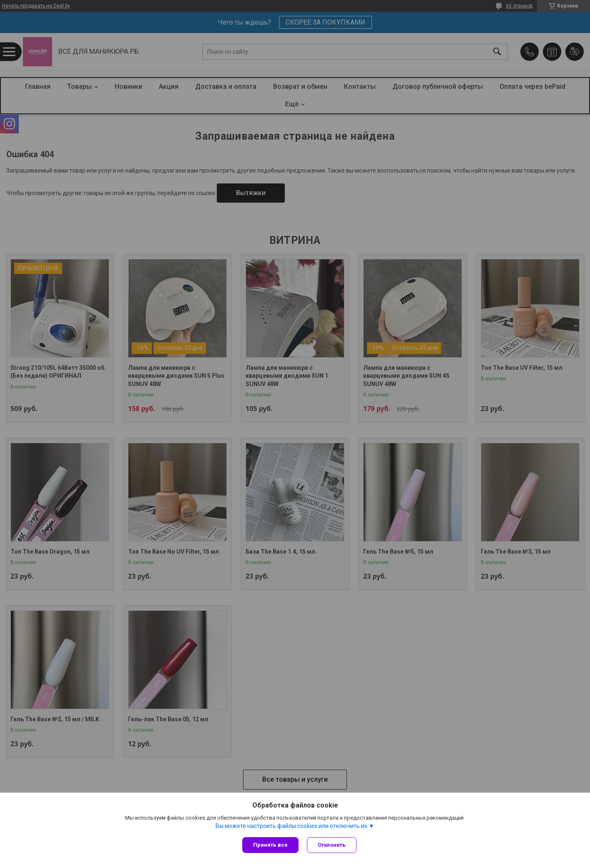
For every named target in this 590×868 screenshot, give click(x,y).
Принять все (270, 845)
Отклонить (332, 845)
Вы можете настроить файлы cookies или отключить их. (292, 826)
